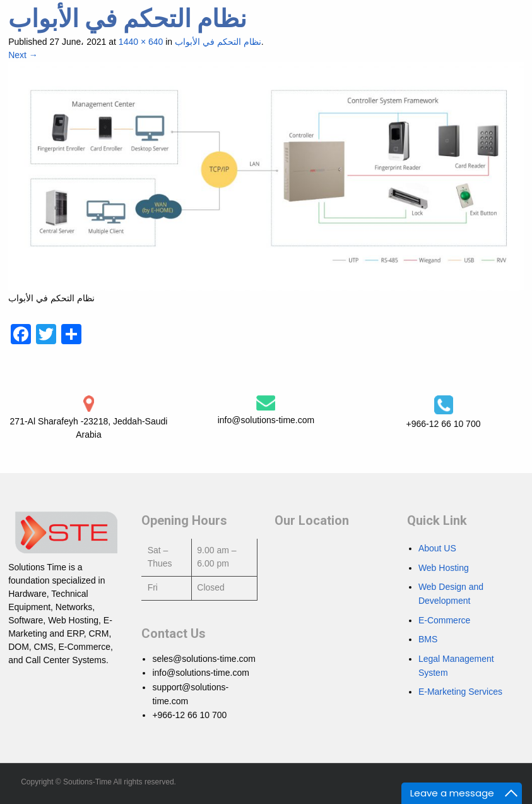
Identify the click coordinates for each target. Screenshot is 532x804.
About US (437, 548)
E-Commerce (444, 620)
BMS (428, 639)
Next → (23, 55)
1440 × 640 (141, 42)
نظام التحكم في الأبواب (218, 42)
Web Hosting (444, 568)
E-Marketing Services (460, 692)
